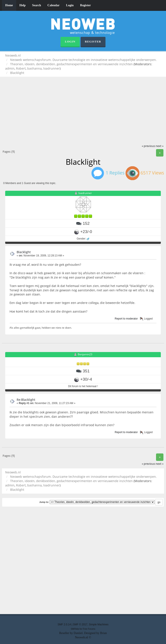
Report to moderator (126, 319)
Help (23, 5)
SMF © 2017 (80, 624)
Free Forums (89, 629)
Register (86, 5)
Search (37, 5)
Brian (103, 633)
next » (160, 146)
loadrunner (51, 68)
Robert (21, 68)
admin (10, 68)
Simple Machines (99, 624)
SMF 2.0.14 (64, 624)
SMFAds (75, 629)
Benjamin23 (85, 354)
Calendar (54, 5)
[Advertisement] (83, 111)
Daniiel (78, 633)
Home (9, 5)
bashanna (34, 68)
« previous (148, 146)
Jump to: (44, 502)
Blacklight (24, 252)
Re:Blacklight (26, 400)
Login (70, 5)
